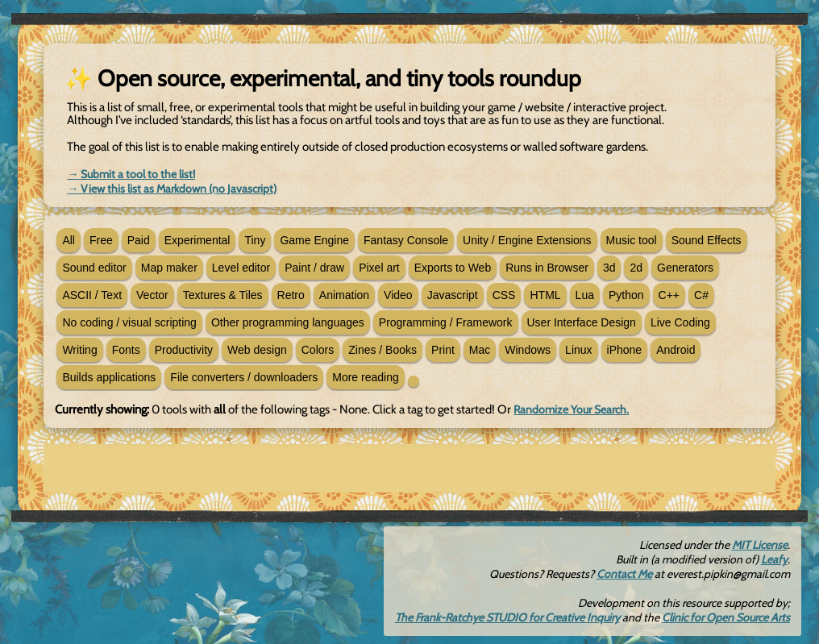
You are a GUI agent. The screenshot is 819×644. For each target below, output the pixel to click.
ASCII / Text (92, 295)
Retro (291, 295)
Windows (528, 350)
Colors (318, 350)
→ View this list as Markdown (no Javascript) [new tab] (172, 189)
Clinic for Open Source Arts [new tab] (726, 617)
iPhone (625, 350)
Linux (578, 350)
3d (609, 268)
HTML (545, 295)
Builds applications (109, 377)
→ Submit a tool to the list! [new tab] (131, 174)
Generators (685, 268)
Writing (79, 350)
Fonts (126, 350)
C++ (669, 295)
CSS (504, 295)
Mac (480, 350)
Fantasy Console (406, 240)
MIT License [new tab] (760, 545)
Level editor (241, 268)
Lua (585, 295)
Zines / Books (382, 350)
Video (398, 295)
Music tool (632, 240)
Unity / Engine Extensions (527, 240)
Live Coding (680, 322)
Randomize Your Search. (571, 409)
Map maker (169, 268)
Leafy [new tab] (774, 559)
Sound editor (94, 268)
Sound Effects (707, 240)
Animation (344, 295)
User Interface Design (582, 322)
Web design (257, 350)
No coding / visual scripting (129, 322)
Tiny (255, 240)
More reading (366, 377)
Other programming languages (288, 322)
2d (636, 268)
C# (701, 295)
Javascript (453, 295)
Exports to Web (453, 268)
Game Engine (314, 240)
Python (626, 295)
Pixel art (379, 268)
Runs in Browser (547, 268)
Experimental (197, 240)
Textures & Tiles (223, 295)
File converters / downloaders (244, 377)
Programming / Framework (446, 322)
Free (101, 240)
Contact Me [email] (624, 574)
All (69, 240)
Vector (152, 295)
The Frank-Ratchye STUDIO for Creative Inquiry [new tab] (507, 617)
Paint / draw (314, 268)
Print (443, 350)
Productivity (184, 350)
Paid (139, 240)
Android (676, 350)
